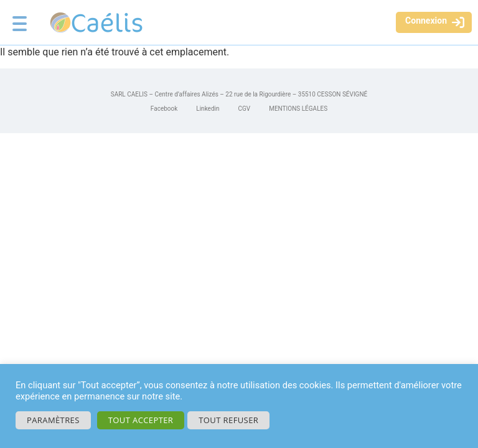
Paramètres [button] (53, 420)
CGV (245, 109)
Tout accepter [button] (141, 420)
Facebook (164, 109)
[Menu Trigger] (20, 19)
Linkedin (208, 109)
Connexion (426, 21)
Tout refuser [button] (228, 420)
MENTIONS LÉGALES (298, 109)
